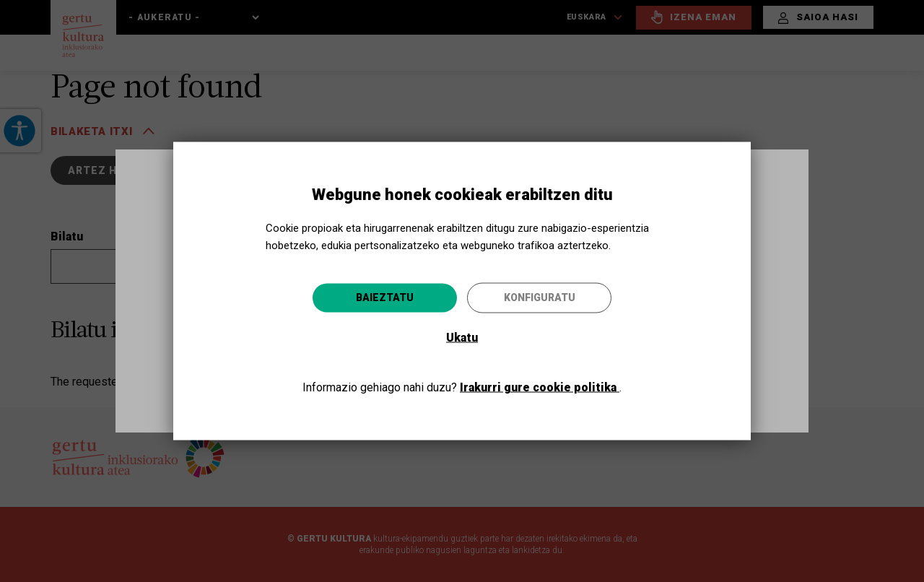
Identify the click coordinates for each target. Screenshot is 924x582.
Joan (581, 369)
